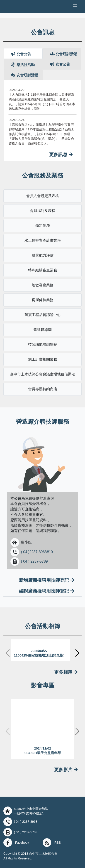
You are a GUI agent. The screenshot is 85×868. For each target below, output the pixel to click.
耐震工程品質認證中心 (43, 315)
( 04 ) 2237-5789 (34, 561)
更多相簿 (66, 672)
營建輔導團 (43, 330)
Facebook (22, 843)
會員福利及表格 (43, 211)
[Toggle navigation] (75, 6)
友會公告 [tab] (60, 64)
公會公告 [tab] (21, 54)
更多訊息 (61, 155)
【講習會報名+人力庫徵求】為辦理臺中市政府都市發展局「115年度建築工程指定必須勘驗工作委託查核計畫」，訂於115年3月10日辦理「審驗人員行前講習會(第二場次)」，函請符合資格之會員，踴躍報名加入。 (41, 134)
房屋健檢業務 (43, 300)
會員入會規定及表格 (43, 196)
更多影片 (66, 770)
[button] (15, 542)
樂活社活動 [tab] (23, 64)
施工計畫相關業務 (43, 359)
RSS (58, 843)
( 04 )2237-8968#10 (37, 552)
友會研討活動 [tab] (25, 75)
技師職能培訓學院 (43, 344)
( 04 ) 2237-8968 (26, 822)
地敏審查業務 (43, 285)
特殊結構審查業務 (43, 270)
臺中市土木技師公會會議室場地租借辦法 (43, 374)
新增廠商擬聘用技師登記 (47, 580)
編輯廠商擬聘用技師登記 (47, 591)
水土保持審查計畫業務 (43, 240)
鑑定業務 (43, 226)
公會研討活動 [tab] (64, 54)
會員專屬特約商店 (43, 389)
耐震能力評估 (43, 255)
